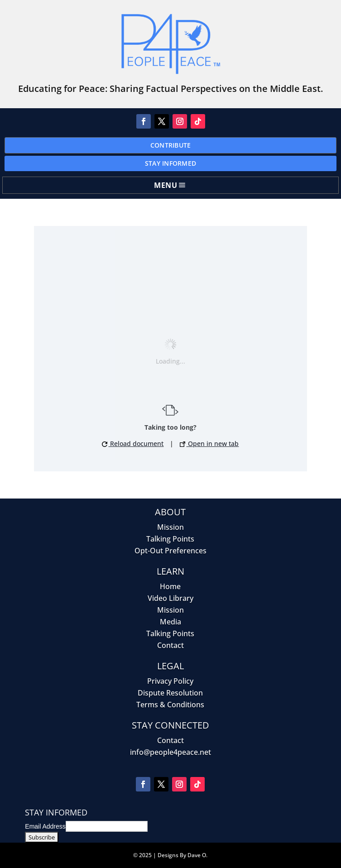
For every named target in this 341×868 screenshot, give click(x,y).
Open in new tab (209, 444)
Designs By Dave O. (183, 855)
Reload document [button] (133, 444)
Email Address (45, 826)
